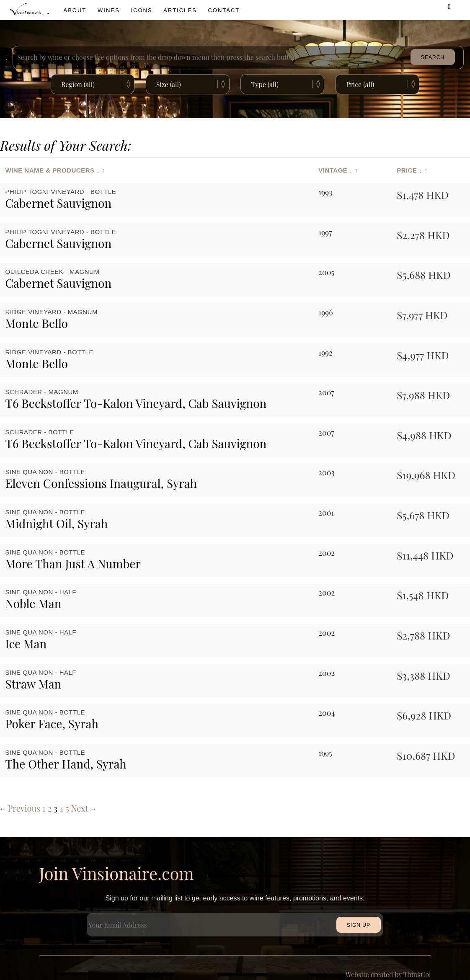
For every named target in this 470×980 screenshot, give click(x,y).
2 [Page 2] (49, 808)
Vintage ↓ (336, 170)
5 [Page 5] (67, 808)
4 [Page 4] (62, 808)
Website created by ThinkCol (388, 974)
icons (141, 10)
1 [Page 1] (44, 808)
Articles (180, 10)
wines (109, 10)
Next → (83, 808)
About (75, 10)
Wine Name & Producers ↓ (53, 170)
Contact (224, 10)
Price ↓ (409, 170)
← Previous (20, 808)
